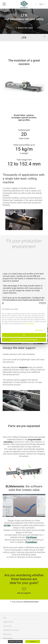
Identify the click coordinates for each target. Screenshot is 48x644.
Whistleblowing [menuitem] (8, 638)
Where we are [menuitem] (7, 634)
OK (24, 335)
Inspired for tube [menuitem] (8, 622)
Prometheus (31, 542)
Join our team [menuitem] (7, 626)
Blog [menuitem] (5, 618)
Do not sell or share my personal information (24, 340)
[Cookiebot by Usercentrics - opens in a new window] (39, 303)
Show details (39, 330)
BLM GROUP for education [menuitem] (11, 630)
